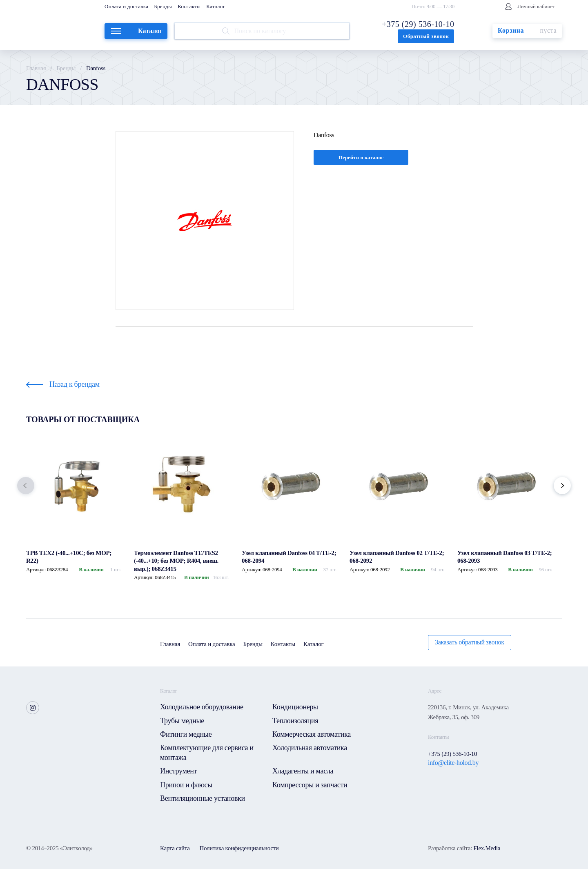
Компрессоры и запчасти (310, 785)
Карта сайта (175, 848)
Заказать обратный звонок (470, 642)
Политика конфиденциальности (239, 848)
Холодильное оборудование (202, 707)
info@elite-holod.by (453, 763)
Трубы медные (182, 721)
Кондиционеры (295, 707)
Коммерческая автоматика (312, 734)
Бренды (163, 6)
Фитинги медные (186, 734)
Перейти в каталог (361, 157)
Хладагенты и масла (303, 771)
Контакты (189, 6)
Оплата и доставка (126, 6)
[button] (26, 486)
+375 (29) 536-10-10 (418, 24)
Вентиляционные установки (203, 798)
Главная (36, 68)
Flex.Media (487, 848)
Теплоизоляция (295, 721)
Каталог (216, 6)
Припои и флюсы (186, 785)
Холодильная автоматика (310, 748)
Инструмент (178, 771)
